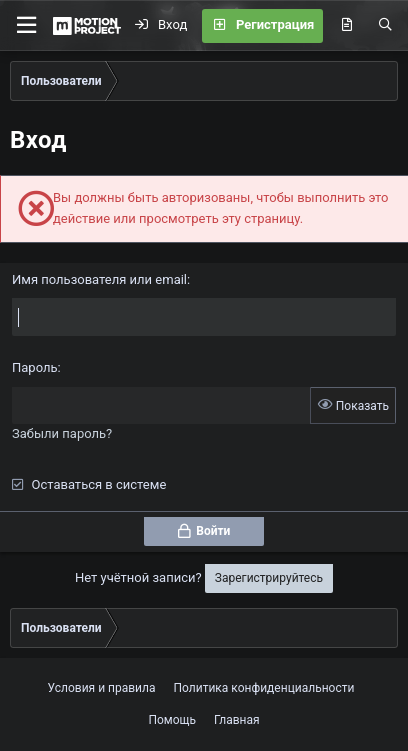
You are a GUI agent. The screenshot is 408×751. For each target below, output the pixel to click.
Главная (237, 720)
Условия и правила (102, 688)
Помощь (172, 720)
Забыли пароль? (62, 433)
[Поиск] (385, 26)
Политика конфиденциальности (264, 688)
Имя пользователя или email (99, 279)
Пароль (35, 367)
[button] (26, 25)
